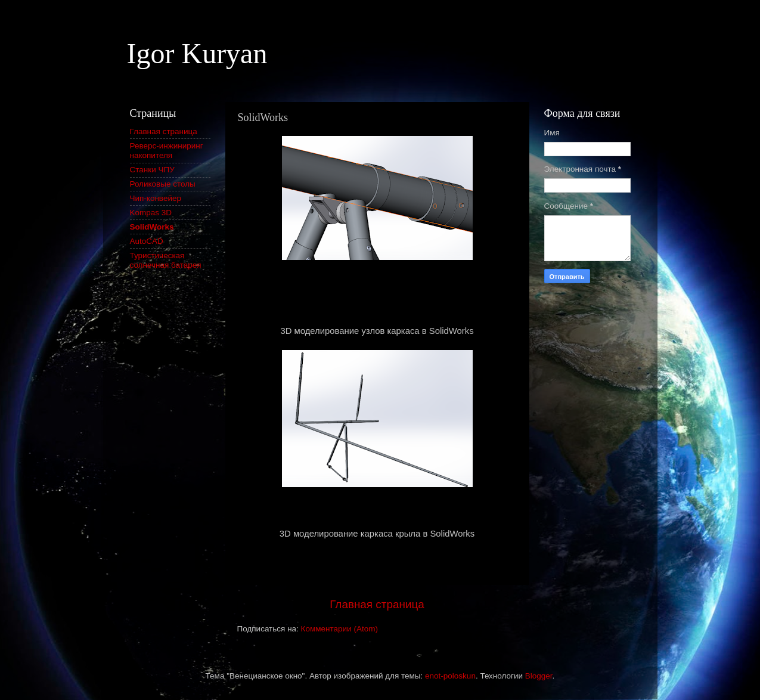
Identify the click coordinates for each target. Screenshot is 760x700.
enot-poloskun (450, 676)
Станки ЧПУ (152, 170)
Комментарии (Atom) (339, 629)
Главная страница (377, 604)
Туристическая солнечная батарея (166, 260)
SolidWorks (152, 227)
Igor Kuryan (197, 53)
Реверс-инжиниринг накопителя (167, 151)
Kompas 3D (151, 213)
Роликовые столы (163, 184)
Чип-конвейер (156, 198)
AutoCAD (147, 241)
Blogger (539, 676)
